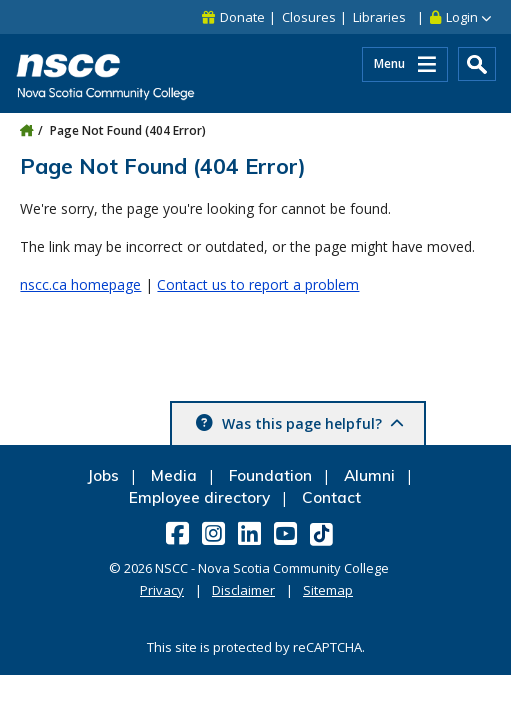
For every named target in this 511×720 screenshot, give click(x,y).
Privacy (162, 590)
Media (174, 475)
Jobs (103, 475)
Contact (331, 497)
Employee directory (199, 497)
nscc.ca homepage (80, 284)
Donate (242, 17)
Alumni (369, 475)
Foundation (270, 475)
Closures (309, 17)
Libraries (379, 17)
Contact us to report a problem (258, 284)
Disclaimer (243, 590)
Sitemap (328, 590)
